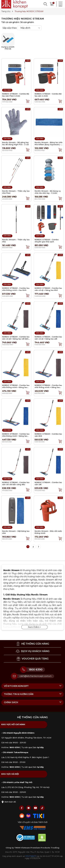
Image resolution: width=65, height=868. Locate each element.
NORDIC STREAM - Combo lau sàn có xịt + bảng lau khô (48, 289)
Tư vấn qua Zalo (33, 747)
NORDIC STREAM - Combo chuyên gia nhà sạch (47, 241)
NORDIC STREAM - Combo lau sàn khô (48, 435)
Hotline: (11, 747)
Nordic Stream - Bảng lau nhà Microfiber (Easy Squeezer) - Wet (48, 144)
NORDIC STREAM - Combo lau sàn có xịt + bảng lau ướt (48, 338)
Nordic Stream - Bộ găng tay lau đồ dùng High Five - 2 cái (15, 143)
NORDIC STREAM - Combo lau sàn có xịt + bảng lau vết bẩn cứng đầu (16, 339)
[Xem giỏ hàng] (52, 4)
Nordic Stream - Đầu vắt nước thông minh (48, 532)
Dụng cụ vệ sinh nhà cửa (8, 41)
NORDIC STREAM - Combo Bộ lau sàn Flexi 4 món (16, 95)
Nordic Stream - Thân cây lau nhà (16, 241)
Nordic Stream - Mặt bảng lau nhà (16, 532)
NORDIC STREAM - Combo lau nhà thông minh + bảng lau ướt (16, 436)
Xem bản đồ (9, 802)
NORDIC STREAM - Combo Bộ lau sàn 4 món (48, 95)
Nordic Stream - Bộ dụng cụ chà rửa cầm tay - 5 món (48, 192)
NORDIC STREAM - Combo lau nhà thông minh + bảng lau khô (16, 387)
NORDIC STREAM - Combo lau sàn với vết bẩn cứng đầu (16, 483)
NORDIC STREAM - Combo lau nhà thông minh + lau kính (16, 289)
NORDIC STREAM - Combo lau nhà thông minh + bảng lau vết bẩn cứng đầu (48, 387)
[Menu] (60, 4)
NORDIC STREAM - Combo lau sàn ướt (48, 483)
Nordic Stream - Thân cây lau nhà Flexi (16, 192)
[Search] (45, 4)
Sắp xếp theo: (10, 28)
